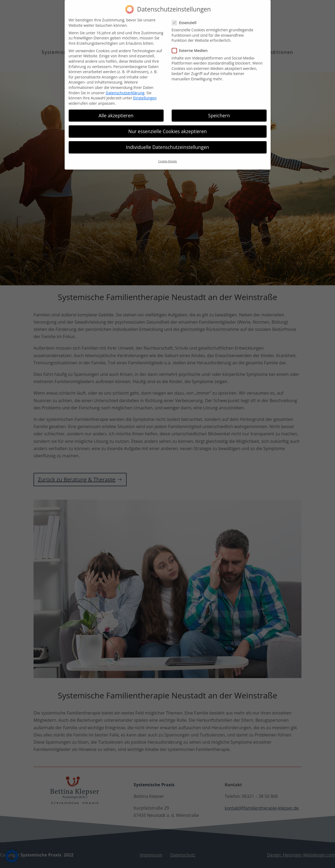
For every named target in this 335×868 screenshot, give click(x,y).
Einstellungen (145, 93)
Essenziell (186, 18)
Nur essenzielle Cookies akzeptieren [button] (167, 126)
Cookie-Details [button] (167, 156)
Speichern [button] (219, 110)
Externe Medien (192, 46)
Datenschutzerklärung (125, 88)
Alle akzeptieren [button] (116, 110)
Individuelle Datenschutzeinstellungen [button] (168, 142)
